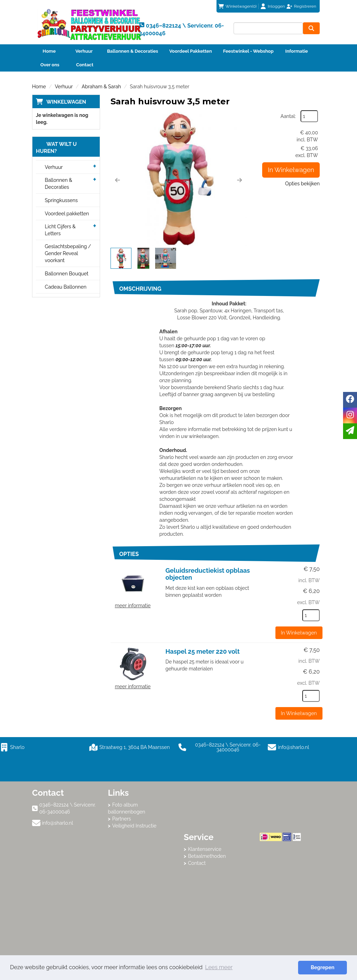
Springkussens (61, 200)
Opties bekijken (302, 184)
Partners (122, 819)
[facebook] (350, 400)
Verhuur (84, 51)
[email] (350, 431)
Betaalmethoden (207, 856)
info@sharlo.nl (294, 747)
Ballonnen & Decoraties (132, 51)
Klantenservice (205, 849)
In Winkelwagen (291, 170)
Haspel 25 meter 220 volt (203, 651)
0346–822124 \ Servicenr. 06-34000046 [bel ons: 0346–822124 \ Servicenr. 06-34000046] (67, 808)
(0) (237, 6)
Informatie (297, 51)
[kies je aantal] (311, 615)
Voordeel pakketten (67, 214)
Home (49, 51)
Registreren (305, 6)
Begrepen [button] (322, 967)
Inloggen (276, 6)
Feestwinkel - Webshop (248, 51)
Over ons (50, 65)
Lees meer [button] (219, 967)
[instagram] (350, 415)
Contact (85, 65)
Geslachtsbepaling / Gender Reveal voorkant (68, 253)
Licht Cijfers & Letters (60, 230)
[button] (117, 180)
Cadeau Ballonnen (66, 287)
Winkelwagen (66, 102)
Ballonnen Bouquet (67, 274)
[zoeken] (311, 28)
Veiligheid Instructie (134, 826)
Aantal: (288, 116)
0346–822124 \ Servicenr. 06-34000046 (219, 747)
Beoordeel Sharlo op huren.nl (288, 879)
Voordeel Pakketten (190, 51)
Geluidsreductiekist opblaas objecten (208, 574)
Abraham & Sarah (101, 87)
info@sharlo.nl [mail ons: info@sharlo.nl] (58, 823)
